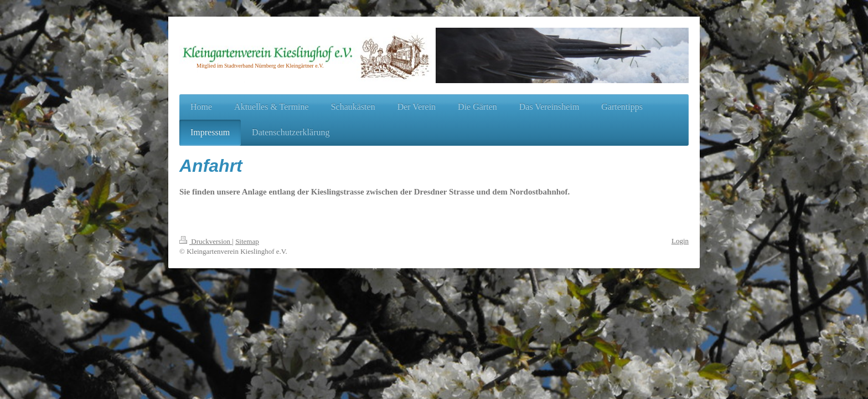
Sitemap (247, 241)
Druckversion (206, 241)
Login (680, 241)
